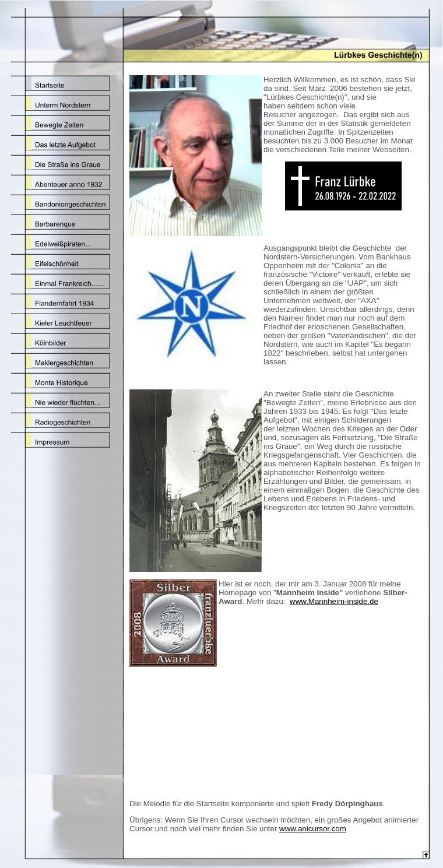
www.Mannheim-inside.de (334, 601)
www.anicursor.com (313, 829)
